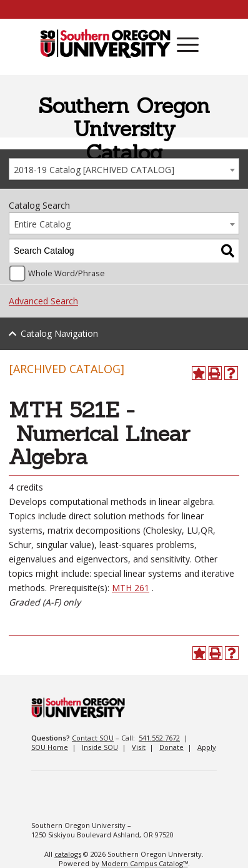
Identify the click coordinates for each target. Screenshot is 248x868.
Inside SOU (100, 747)
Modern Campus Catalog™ (145, 863)
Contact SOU (93, 738)
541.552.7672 (159, 738)
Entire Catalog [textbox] (42, 224)
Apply (207, 747)
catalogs (68, 854)
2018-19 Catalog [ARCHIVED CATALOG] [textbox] (94, 170)
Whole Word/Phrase (67, 273)
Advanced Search (43, 301)
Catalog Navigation (59, 333)
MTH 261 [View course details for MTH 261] (131, 588)
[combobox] (124, 169)
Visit (139, 747)
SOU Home (50, 747)
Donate (171, 747)
